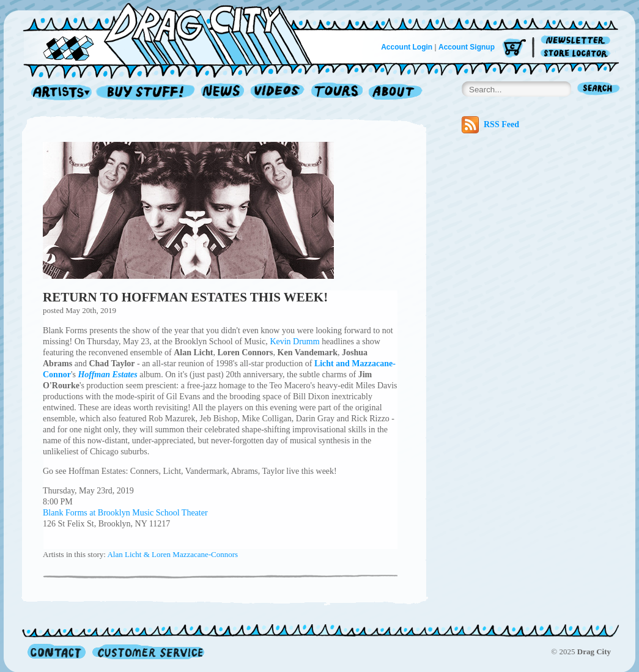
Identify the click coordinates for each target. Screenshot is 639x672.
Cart (514, 49)
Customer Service (147, 652)
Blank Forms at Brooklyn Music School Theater (125, 513)
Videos (278, 93)
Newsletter (578, 41)
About (395, 93)
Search (599, 90)
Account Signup (467, 47)
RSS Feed (490, 125)
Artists (58, 93)
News (223, 93)
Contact (57, 652)
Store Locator (578, 54)
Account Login (407, 47)
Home (175, 33)
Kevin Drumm (294, 342)
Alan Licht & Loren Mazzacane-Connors (172, 554)
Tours (337, 93)
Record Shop (147, 93)
